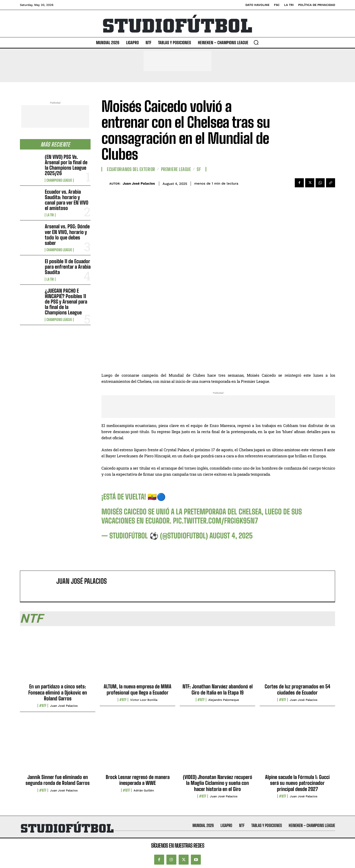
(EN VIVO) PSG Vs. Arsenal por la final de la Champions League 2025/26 (66, 165)
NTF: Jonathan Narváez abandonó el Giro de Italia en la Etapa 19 (218, 689)
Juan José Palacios (139, 183)
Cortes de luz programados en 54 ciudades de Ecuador (297, 689)
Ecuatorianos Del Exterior (131, 169)
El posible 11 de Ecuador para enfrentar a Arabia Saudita (68, 267)
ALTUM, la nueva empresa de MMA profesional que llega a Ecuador (138, 689)
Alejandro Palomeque (224, 700)
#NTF (43, 706)
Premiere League (176, 169)
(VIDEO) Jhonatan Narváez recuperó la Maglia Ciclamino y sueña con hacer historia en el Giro (218, 783)
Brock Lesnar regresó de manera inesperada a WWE (138, 780)
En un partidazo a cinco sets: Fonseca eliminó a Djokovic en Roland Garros (58, 692)
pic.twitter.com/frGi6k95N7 (215, 521)
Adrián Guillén (144, 790)
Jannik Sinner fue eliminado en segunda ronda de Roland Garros (58, 780)
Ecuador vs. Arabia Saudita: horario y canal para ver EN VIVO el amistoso (67, 200)
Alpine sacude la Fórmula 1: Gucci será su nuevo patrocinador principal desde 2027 (297, 783)
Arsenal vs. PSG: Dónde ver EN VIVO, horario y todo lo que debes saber (67, 235)
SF (199, 169)
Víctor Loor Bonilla (144, 700)
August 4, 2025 (231, 536)
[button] (256, 42)
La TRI (50, 215)
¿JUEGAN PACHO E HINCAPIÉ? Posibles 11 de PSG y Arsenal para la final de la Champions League (66, 302)
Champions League (59, 180)
